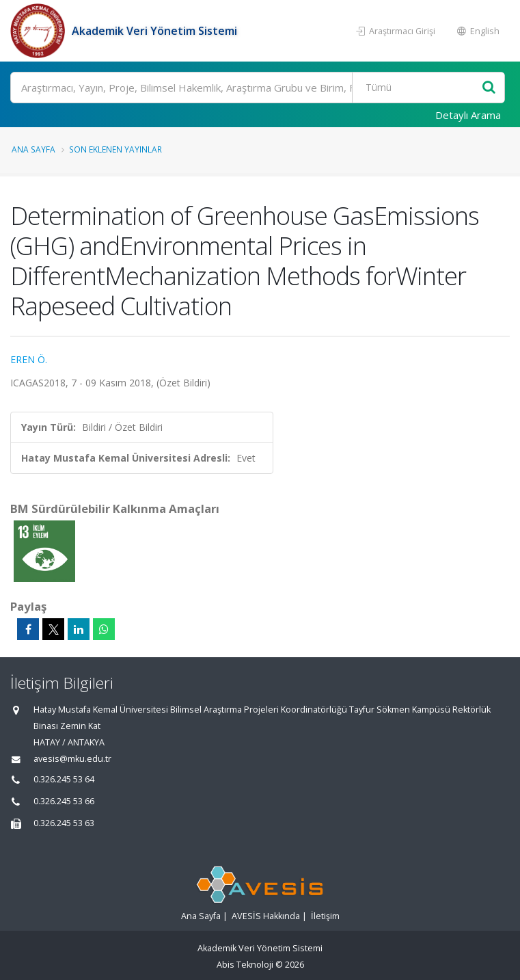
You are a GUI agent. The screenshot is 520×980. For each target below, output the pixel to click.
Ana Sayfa (33, 149)
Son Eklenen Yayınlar (115, 149)
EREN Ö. (29, 359)
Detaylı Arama (468, 115)
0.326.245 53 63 (64, 823)
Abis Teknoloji (245, 965)
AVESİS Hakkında (266, 916)
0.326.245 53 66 (64, 801)
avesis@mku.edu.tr (72, 759)
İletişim (325, 916)
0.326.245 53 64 (64, 779)
